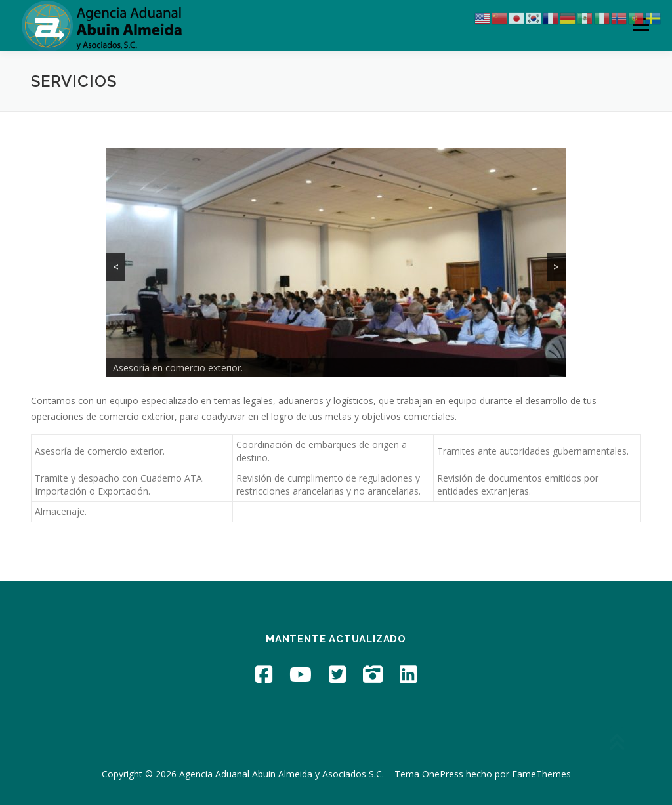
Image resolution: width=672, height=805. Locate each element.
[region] (336, 262)
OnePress (443, 774)
